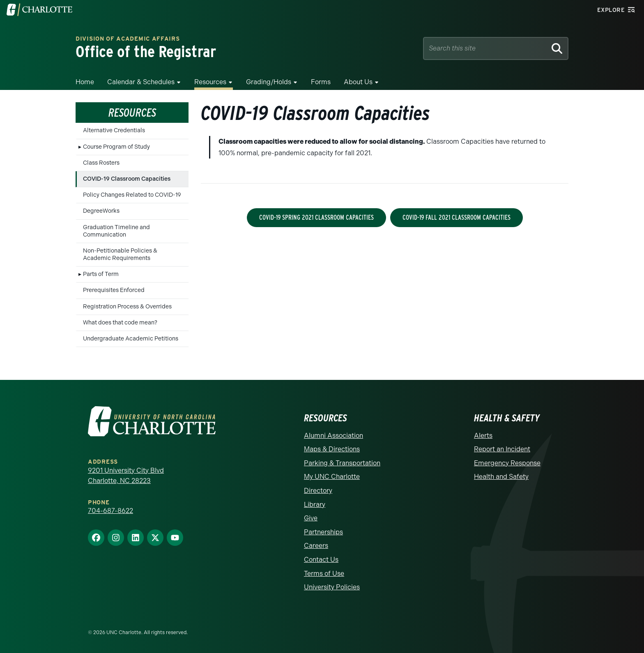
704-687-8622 (110, 511)
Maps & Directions (332, 449)
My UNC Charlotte (332, 477)
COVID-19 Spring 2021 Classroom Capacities (316, 217)
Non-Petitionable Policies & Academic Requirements (120, 254)
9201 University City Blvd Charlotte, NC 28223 (126, 476)
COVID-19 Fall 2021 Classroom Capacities (457, 217)
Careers (316, 546)
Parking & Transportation (342, 463)
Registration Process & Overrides (127, 307)
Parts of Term (101, 274)
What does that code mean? (120, 323)
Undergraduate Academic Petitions (131, 339)
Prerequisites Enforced (114, 290)
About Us (358, 82)
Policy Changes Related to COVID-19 (132, 195)
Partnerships (323, 532)
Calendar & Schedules (141, 82)
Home (85, 82)
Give (311, 518)
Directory (318, 491)
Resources (210, 82)
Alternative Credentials (114, 130)
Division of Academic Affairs (128, 39)
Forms (321, 82)
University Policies (332, 587)
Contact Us (321, 560)
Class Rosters (101, 163)
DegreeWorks (101, 211)
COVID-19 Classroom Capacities (127, 179)
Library (315, 505)
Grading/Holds (269, 82)
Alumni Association (333, 436)
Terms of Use (324, 574)
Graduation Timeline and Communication (116, 231)
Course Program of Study (116, 147)
